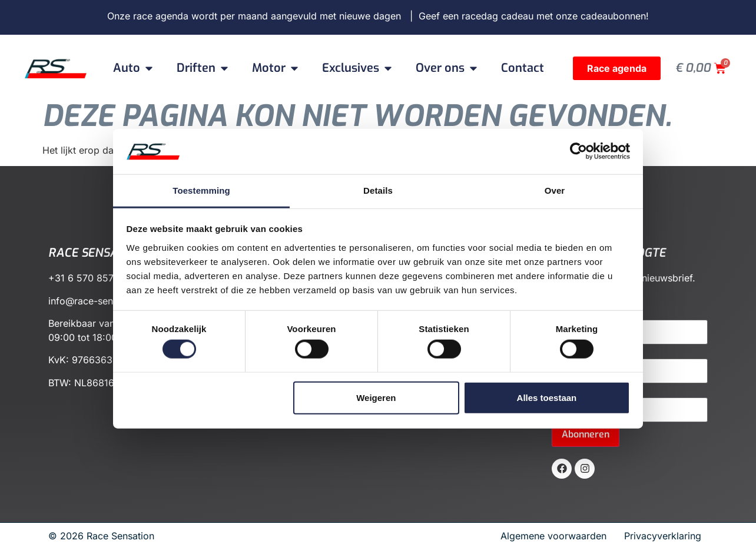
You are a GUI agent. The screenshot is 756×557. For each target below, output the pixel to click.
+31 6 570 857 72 (88, 278)
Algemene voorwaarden (558, 536)
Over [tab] (555, 190)
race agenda (161, 16)
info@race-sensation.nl (99, 301)
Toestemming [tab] (201, 190)
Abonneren (586, 434)
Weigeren (376, 397)
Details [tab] (378, 190)
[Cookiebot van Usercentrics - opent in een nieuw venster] (578, 151)
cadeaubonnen (613, 16)
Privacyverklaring (663, 536)
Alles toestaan (547, 397)
